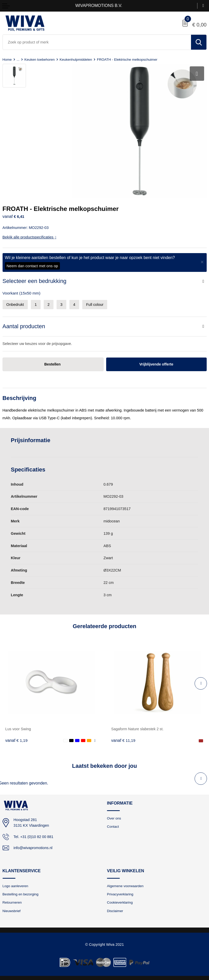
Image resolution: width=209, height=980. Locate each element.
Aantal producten (24, 324)
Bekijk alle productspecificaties (29, 235)
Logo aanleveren (16, 884)
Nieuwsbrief (12, 910)
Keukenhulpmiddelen (77, 59)
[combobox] (97, 42)
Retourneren (12, 901)
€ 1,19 (17, 739)
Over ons (114, 816)
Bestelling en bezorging (21, 893)
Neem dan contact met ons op (32, 264)
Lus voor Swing (18, 727)
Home (7, 59)
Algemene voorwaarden (126, 884)
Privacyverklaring (120, 893)
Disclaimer (115, 910)
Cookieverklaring (120, 901)
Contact (113, 825)
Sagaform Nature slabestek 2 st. (138, 727)
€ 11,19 (124, 739)
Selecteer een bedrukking (35, 279)
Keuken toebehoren (40, 59)
